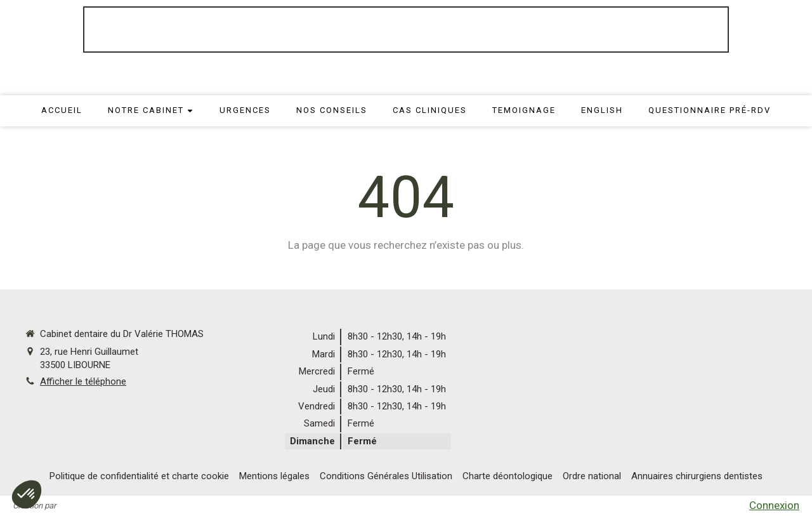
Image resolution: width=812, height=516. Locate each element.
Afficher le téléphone (83, 381)
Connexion (774, 505)
